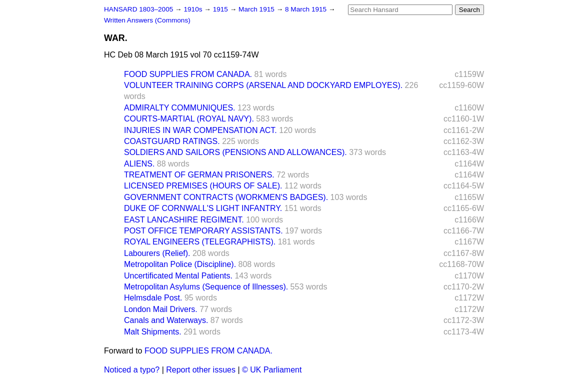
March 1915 (257, 9)
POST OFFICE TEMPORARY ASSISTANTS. (203, 231)
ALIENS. (139, 164)
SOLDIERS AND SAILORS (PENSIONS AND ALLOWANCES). (235, 152)
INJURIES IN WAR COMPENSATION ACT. (200, 130)
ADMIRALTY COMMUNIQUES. (180, 108)
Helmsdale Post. (153, 298)
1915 (221, 9)
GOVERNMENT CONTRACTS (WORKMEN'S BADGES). (226, 197)
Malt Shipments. (153, 332)
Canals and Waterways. (166, 320)
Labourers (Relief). (157, 253)
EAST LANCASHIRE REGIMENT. (184, 220)
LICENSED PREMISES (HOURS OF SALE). (203, 186)
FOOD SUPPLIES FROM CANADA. (188, 74)
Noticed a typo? (132, 370)
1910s (194, 9)
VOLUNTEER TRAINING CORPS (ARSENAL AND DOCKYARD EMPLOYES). (263, 85)
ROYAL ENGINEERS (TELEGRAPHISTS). (200, 242)
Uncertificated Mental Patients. (178, 276)
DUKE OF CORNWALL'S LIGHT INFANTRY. (203, 208)
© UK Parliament (272, 370)
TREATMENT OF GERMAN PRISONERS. (199, 175)
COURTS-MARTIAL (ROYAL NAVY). (189, 119)
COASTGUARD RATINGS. (172, 141)
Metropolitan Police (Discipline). (180, 264)
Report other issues (201, 370)
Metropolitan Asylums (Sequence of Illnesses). (206, 287)
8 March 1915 (307, 9)
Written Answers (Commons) (147, 20)
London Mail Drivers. (161, 309)
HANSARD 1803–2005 (138, 9)
